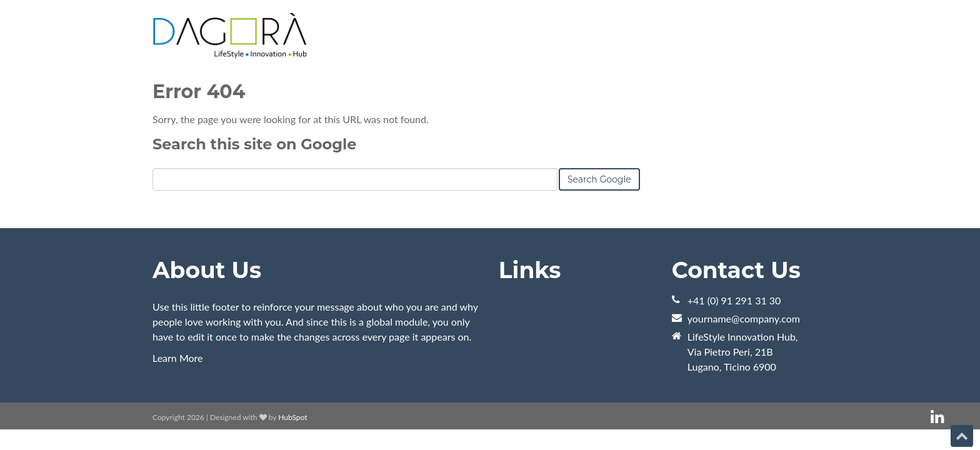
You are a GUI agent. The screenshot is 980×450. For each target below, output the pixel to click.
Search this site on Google (254, 144)
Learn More (178, 358)
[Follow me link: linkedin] (937, 417)
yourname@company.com (744, 318)
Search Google (599, 179)
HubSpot (292, 417)
